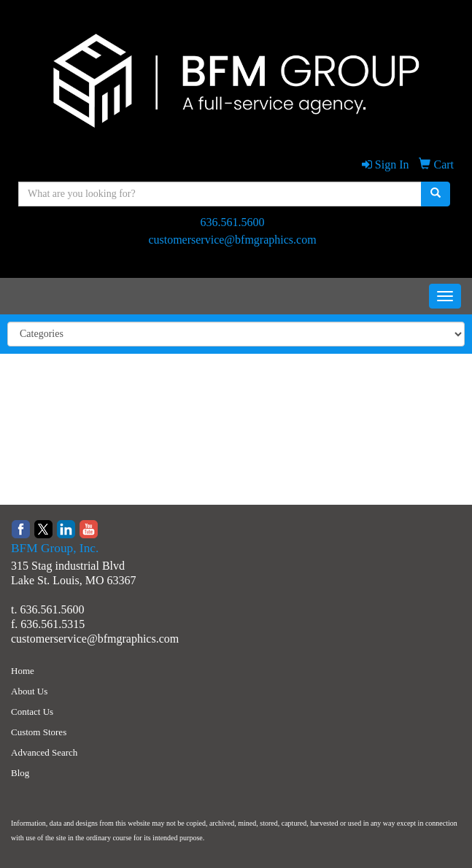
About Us (29, 691)
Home (23, 671)
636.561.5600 (233, 222)
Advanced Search (44, 752)
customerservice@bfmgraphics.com (232, 240)
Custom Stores (39, 732)
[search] (436, 194)
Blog (20, 773)
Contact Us (32, 712)
